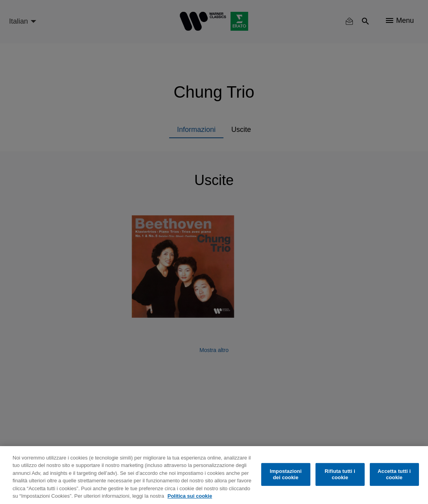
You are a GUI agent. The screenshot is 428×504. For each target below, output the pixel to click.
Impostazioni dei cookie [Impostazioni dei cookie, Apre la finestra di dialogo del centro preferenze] (286, 474)
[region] (214, 475)
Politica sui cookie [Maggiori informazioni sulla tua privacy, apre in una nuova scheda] (190, 496)
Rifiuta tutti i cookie (340, 474)
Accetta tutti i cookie (394, 474)
